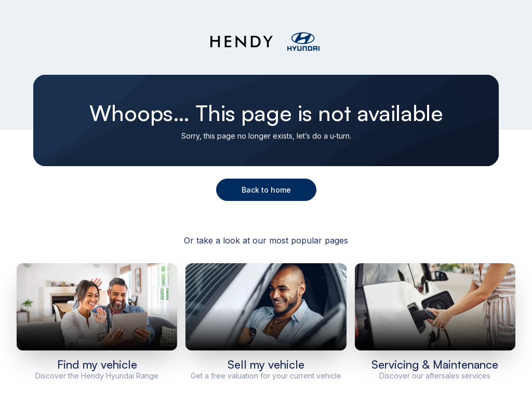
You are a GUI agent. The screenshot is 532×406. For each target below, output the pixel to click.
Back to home (266, 190)
